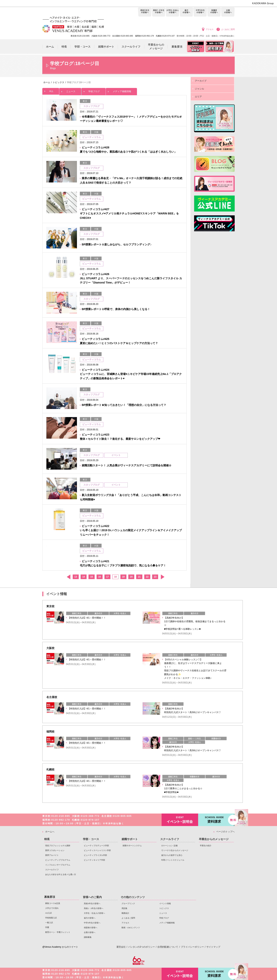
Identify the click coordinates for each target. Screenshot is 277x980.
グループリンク (128, 903)
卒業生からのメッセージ (214, 839)
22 (147, 577)
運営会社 (121, 947)
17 (107, 577)
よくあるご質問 (228, 29)
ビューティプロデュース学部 (96, 846)
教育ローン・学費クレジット (58, 932)
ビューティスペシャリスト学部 (97, 850)
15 (91, 577)
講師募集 (88, 937)
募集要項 (50, 897)
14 (84, 577)
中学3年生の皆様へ (200, 12)
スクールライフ (52, 870)
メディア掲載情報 (121, 90)
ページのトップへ (225, 832)
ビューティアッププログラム (58, 860)
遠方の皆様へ (186, 12)
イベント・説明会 (180, 820)
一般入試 (49, 923)
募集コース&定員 (53, 903)
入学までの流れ (52, 908)
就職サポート (130, 839)
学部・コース (91, 839)
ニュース (70, 90)
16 (100, 577)
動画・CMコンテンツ (131, 928)
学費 (47, 927)
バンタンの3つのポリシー (141, 947)
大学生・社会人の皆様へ (172, 12)
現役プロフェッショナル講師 (58, 846)
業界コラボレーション (55, 850)
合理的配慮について (168, 947)
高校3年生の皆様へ (145, 12)
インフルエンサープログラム (58, 865)
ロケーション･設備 (169, 846)
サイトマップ (213, 947)
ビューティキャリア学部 (94, 860)
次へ (162, 577)
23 (155, 577)
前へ (68, 577)
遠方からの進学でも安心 (172, 855)
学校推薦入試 (51, 918)
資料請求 (216, 819)
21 (139, 577)
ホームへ (50, 832)
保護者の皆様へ (214, 12)
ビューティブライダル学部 (95, 855)
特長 (47, 839)
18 (115, 577)
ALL (51, 90)
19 (123, 577)
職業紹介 (125, 913)
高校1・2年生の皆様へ (159, 12)
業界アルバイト (52, 855)
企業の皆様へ (228, 12)
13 (76, 577)
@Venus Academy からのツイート (60, 947)
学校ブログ (93, 90)
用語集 (124, 908)
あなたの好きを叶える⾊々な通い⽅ (61, 874)
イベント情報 (165, 903)
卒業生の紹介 (206, 846)
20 (131, 577)
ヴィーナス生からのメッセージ (175, 850)
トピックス (164, 908)
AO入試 (48, 913)
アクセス (210, 29)
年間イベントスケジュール (173, 860)
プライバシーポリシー (192, 947)
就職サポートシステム (132, 846)
